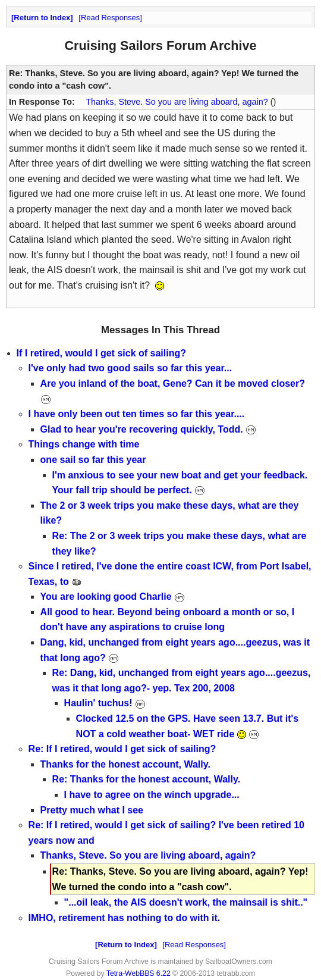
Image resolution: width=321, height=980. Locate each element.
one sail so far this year (93, 460)
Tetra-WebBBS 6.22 (139, 973)
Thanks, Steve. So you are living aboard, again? (178, 102)
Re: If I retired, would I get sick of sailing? (122, 749)
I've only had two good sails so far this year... (130, 368)
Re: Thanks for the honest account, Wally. (146, 779)
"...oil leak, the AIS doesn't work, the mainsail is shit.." (186, 902)
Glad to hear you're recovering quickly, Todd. (149, 429)
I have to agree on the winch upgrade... (152, 795)
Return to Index (42, 18)
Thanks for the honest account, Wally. (125, 764)
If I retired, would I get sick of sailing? (101, 353)
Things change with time (84, 444)
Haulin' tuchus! (105, 703)
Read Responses (110, 18)
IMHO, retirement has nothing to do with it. (125, 918)
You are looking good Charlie (113, 597)
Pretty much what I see (92, 810)
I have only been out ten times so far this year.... (137, 414)
